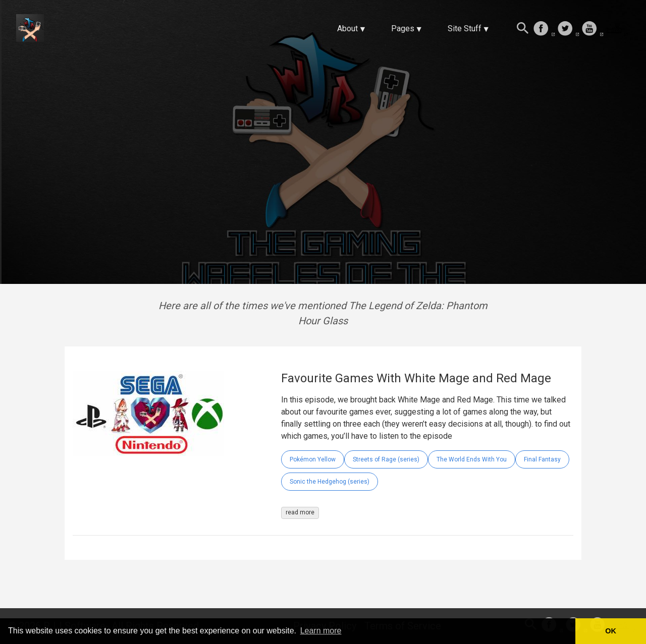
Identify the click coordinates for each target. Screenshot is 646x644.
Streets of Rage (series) (386, 459)
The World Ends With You (472, 459)
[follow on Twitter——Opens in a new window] (568, 29)
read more (300, 512)
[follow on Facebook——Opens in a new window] (544, 29)
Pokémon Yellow (313, 459)
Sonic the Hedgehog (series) (330, 482)
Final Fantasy (542, 459)
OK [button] (611, 631)
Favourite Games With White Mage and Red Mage (416, 378)
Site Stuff (465, 28)
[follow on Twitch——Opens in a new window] (617, 29)
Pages (403, 28)
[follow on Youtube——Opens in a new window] (593, 29)
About (347, 28)
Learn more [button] (321, 631)
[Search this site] (523, 29)
